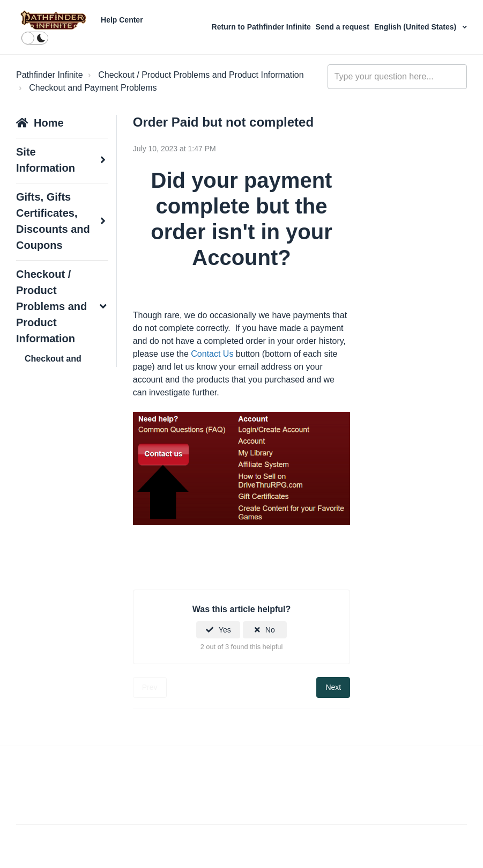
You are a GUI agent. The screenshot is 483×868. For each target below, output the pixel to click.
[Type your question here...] (397, 77)
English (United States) (416, 27)
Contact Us (212, 354)
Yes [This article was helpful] (225, 630)
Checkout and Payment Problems (93, 88)
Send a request (343, 27)
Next (333, 687)
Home (49, 123)
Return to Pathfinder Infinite (262, 27)
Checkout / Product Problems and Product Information (201, 75)
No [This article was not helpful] (270, 630)
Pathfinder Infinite (50, 75)
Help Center (122, 20)
